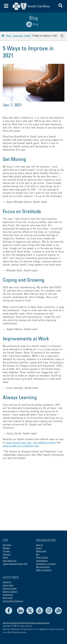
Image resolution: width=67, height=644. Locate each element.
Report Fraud (8, 598)
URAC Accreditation (44, 570)
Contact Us (7, 582)
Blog (9, 36)
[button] (61, 6)
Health (27, 36)
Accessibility (8, 595)
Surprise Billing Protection (13, 601)
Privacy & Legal (42, 558)
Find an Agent (8, 585)
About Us (40, 545)
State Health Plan (10, 561)
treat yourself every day (19, 443)
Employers (7, 554)
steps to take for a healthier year (21, 446)
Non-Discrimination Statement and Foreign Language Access (26, 623)
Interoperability (42, 561)
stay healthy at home (44, 443)
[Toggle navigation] (6, 6)
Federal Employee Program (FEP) (15, 564)
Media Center (41, 551)
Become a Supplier (10, 592)
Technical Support (10, 589)
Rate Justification (43, 567)
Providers (6, 551)
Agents (5, 558)
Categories (18, 36)
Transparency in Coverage (46, 564)
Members (6, 548)
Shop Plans (7, 545)
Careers (39, 548)
